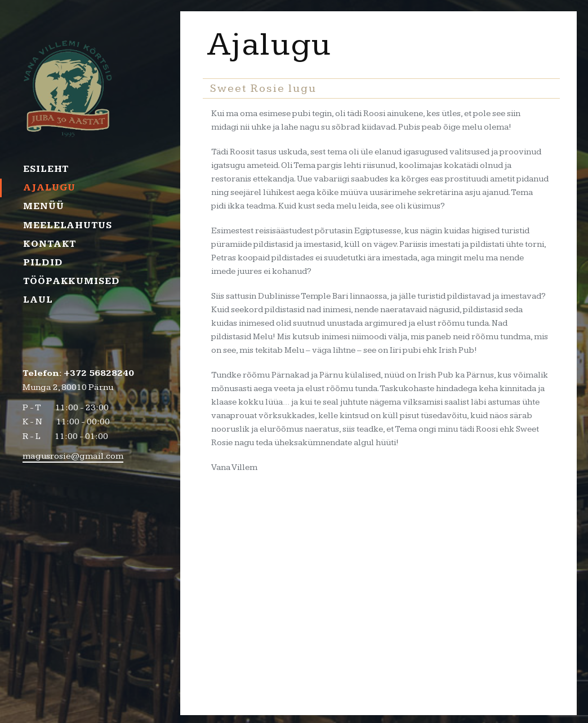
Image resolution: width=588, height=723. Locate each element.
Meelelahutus (68, 225)
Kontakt (50, 244)
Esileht (46, 169)
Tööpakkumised (69, 281)
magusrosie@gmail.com (73, 456)
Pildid (43, 263)
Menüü (44, 206)
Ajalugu (49, 188)
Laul (38, 300)
